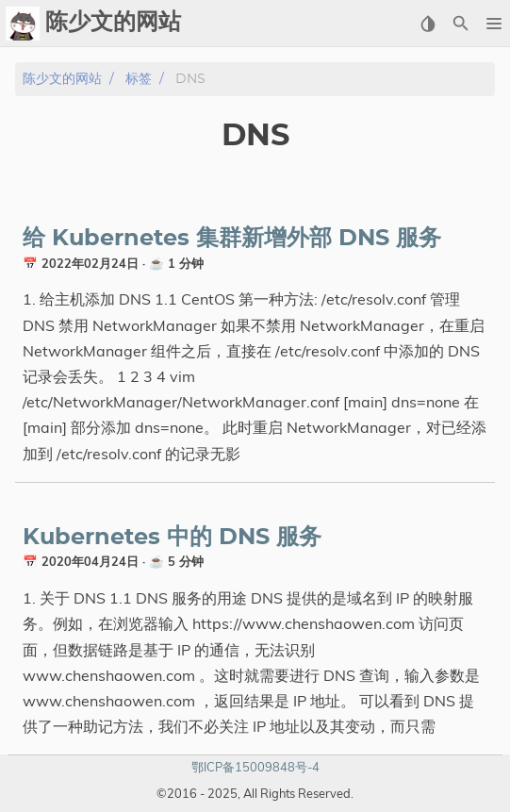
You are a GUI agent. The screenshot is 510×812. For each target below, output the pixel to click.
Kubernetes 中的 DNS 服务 (172, 538)
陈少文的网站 (62, 79)
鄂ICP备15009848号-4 (255, 767)
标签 (139, 79)
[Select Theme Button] (428, 24)
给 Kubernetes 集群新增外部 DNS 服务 (232, 239)
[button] (494, 24)
